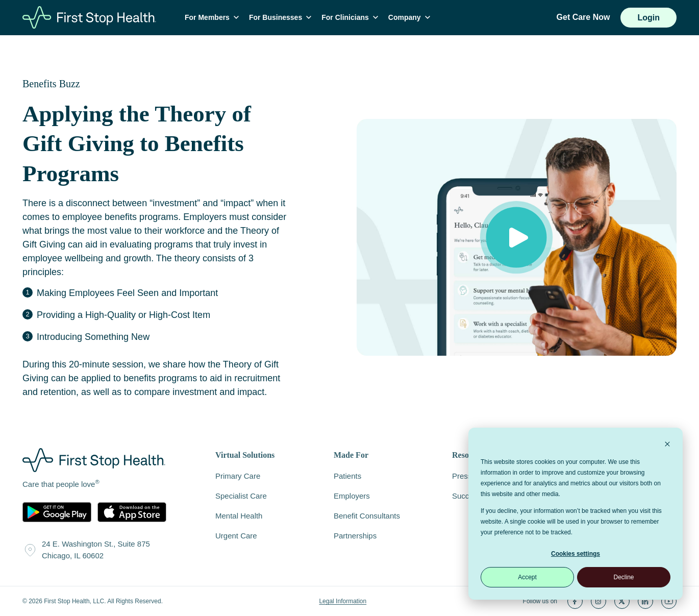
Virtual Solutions (245, 455)
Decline (623, 577)
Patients (347, 476)
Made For (351, 455)
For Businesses (280, 17)
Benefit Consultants (367, 516)
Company (409, 17)
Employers (352, 496)
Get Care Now (583, 17)
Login (648, 18)
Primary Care (238, 476)
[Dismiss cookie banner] (667, 445)
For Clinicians (350, 17)
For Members (212, 17)
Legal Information (343, 601)
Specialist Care (241, 496)
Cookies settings (576, 554)
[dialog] (576, 514)
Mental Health (239, 516)
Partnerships (355, 536)
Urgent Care (236, 536)
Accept (527, 577)
